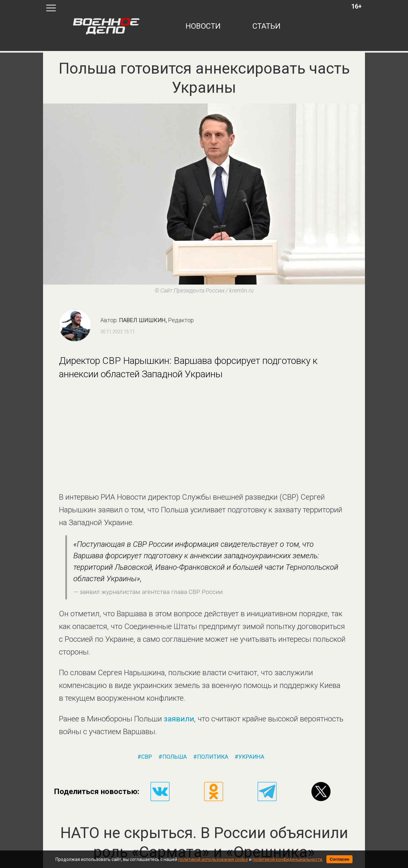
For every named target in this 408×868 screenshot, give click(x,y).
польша (175, 757)
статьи (266, 26)
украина (251, 757)
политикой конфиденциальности (287, 859)
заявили (179, 719)
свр (147, 757)
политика (213, 757)
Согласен (339, 859)
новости (203, 26)
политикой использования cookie (213, 859)
